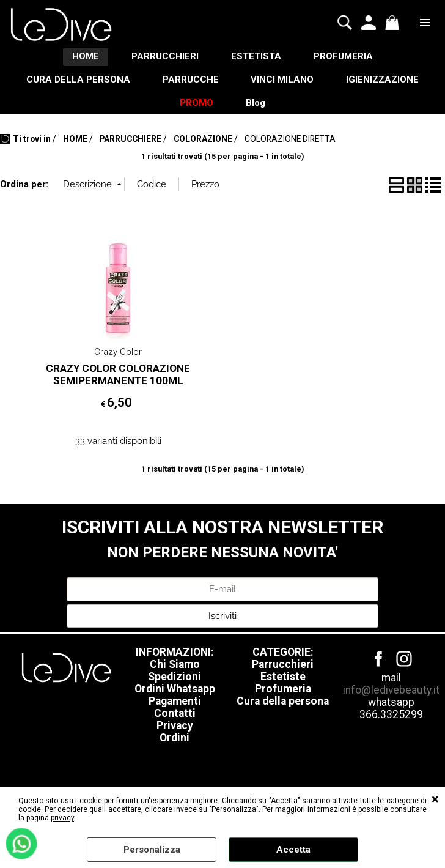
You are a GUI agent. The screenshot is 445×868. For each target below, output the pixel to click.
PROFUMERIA (350, 58)
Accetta (293, 850)
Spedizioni (175, 686)
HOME (79, 58)
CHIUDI (435, 799)
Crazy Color (118, 361)
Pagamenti (175, 710)
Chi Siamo (175, 673)
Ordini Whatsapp (175, 698)
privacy (62, 818)
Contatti (175, 722)
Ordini (175, 747)
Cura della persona (283, 710)
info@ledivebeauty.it (391, 699)
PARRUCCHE (188, 84)
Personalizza (152, 850)
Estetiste (283, 686)
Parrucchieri (283, 673)
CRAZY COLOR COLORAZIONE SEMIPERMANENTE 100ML (118, 383)
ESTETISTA (259, 58)
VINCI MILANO (285, 84)
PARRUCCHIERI (163, 58)
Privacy (175, 735)
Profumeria (283, 698)
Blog (258, 110)
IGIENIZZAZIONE (389, 84)
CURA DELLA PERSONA (72, 84)
